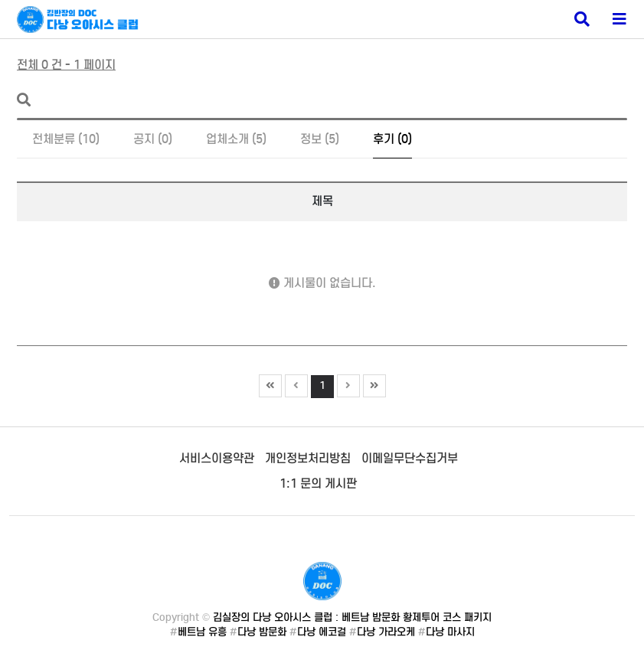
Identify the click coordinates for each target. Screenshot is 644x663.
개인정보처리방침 (308, 458)
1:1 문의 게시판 (318, 483)
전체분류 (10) (66, 139)
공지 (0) (153, 139)
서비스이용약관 (217, 458)
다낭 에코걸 (322, 632)
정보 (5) (320, 139)
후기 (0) (392, 139)
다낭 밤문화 (262, 632)
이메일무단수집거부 (410, 458)
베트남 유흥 (202, 632)
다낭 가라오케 (386, 632)
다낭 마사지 (450, 632)
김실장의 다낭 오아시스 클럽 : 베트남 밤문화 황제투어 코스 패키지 (352, 617)
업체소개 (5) (236, 139)
